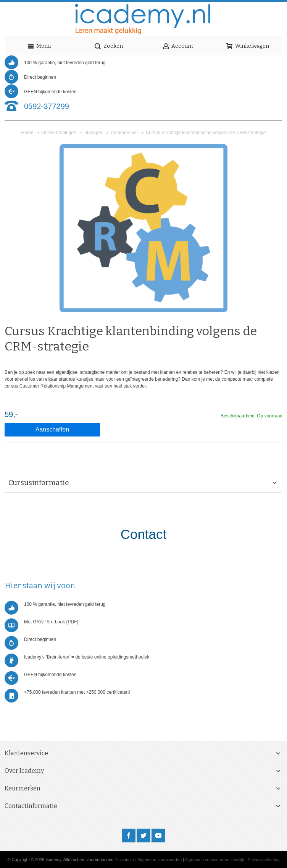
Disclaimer (124, 860)
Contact (144, 534)
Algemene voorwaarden (160, 860)
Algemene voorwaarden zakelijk (215, 860)
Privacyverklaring (264, 860)
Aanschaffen (52, 429)
